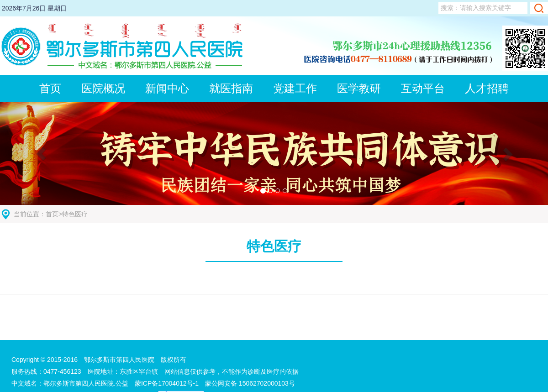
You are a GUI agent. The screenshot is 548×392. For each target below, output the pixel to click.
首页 (52, 214)
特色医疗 (75, 214)
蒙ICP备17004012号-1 (170, 383)
